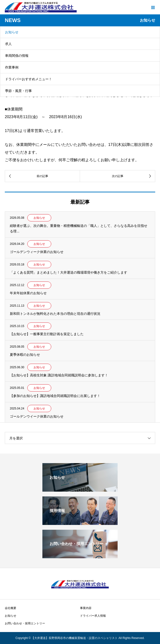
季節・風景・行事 (18, 91)
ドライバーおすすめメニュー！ (29, 79)
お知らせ (12, 32)
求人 (8, 44)
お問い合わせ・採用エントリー (25, 623)
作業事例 (12, 67)
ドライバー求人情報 (93, 616)
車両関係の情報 (17, 56)
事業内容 (86, 608)
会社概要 (11, 608)
